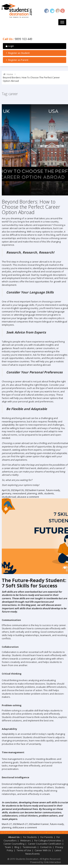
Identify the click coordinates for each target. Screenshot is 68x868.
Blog (17, 847)
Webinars (25, 840)
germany (7, 493)
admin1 (34, 490)
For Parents (47, 837)
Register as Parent (17, 60)
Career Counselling (14, 844)
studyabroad (9, 497)
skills (40, 493)
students (49, 493)
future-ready (53, 490)
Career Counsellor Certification (45, 844)
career (41, 490)
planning (32, 493)
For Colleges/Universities (48, 840)
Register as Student (17, 53)
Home (10, 74)
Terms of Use (24, 850)
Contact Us (46, 847)
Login (9, 46)
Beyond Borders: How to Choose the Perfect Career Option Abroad (31, 207)
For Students (30, 837)
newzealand (19, 493)
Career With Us (43, 850)
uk (18, 497)
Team (8, 847)
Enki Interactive (53, 862)
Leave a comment (29, 497)
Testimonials (30, 847)
